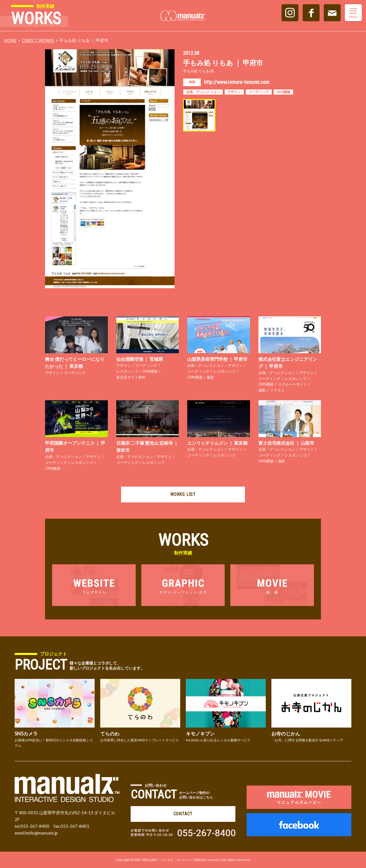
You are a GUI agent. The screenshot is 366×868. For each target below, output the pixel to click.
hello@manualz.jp (42, 833)
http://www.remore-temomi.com (236, 82)
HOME (10, 40)
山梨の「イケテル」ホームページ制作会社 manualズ (185, 860)
